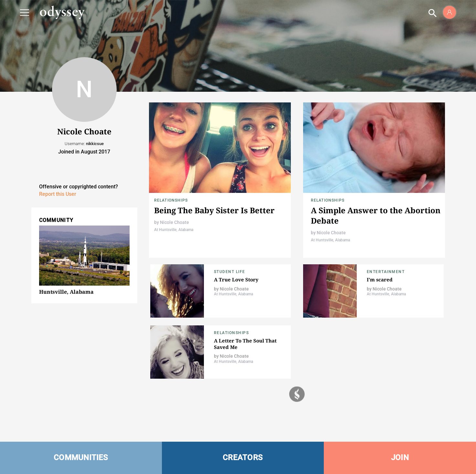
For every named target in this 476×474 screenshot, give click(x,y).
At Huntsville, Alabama (174, 230)
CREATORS (243, 458)
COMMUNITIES (81, 458)
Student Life (230, 272)
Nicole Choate (175, 222)
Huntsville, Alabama (66, 292)
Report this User (58, 194)
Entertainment (386, 272)
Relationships (171, 200)
